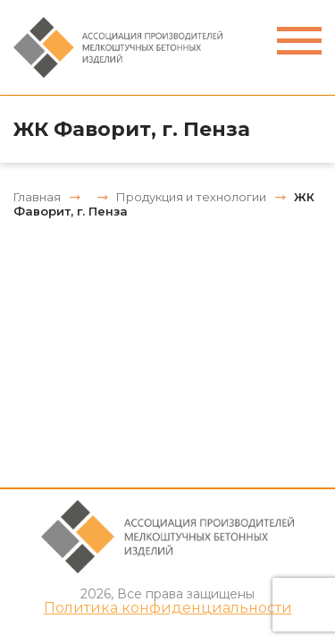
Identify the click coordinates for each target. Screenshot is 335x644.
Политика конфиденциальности (168, 608)
